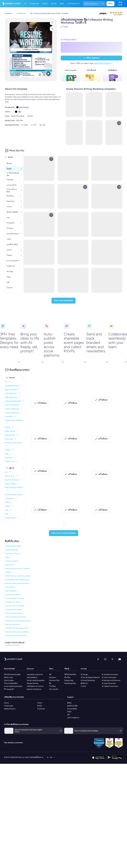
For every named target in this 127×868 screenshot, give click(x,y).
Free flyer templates (13, 595)
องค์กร (7, 557)
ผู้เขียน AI (84, 683)
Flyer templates (11, 591)
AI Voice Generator (109, 677)
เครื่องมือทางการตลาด (35, 686)
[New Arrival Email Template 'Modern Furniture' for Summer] (74, 466)
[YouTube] (120, 659)
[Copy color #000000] (16, 112)
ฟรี (50, 674)
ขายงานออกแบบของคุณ (13, 686)
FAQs (69, 712)
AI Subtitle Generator (110, 674)
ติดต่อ (69, 703)
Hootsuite (41, 709)
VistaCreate (9, 706)
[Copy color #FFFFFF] (13, 112)
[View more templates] (63, 301)
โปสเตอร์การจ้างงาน (13, 554)
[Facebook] (98, 659)
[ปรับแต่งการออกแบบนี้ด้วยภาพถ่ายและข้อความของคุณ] (31, 50)
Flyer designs (10, 587)
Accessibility (72, 709)
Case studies (9, 680)
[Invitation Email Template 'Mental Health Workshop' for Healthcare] (104, 466)
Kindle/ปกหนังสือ (11, 550)
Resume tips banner (13, 624)
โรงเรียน (52, 686)
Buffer (40, 706)
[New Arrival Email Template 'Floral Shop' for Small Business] (104, 395)
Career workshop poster (14, 613)
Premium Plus (54, 680)
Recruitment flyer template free (17, 580)
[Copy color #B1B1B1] (20, 112)
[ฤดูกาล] (23, 468)
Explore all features (34, 689)
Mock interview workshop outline (18, 576)
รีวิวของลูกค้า (9, 689)
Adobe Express (10, 709)
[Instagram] (105, 659)
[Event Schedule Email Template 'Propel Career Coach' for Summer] (43, 395)
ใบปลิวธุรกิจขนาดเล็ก (13, 546)
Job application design (13, 610)
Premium (53, 677)
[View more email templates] (64, 533)
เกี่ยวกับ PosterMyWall (12, 674)
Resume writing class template (17, 632)
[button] (52, 23)
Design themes (33, 683)
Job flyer (8, 572)
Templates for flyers (13, 602)
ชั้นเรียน (67, 677)
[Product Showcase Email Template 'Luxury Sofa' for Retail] (104, 430)
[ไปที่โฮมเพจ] (10, 4)
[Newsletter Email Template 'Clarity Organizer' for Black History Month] (74, 430)
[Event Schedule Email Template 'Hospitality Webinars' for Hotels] (43, 502)
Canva (6, 703)
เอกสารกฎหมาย (73, 718)
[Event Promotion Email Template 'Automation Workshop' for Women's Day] (104, 502)
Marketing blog (70, 683)
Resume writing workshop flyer (17, 583)
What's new (8, 677)
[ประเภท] (23, 378)
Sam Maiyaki (24, 107)
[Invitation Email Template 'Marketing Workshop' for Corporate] (74, 395)
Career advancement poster (16, 636)
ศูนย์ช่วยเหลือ (72, 706)
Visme (40, 703)
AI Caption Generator (110, 686)
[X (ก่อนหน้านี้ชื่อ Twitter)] (112, 659)
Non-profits (54, 689)
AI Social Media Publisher (90, 677)
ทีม (50, 683)
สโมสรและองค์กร (12, 561)
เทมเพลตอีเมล (32, 677)
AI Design (84, 674)
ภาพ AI (83, 686)
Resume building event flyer (16, 617)
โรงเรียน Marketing (12, 645)
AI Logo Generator (109, 683)
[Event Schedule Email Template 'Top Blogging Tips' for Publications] (74, 502)
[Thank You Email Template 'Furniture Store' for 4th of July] (43, 430)
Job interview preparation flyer (17, 628)
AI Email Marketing (88, 680)
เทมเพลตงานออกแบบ (35, 674)
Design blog (69, 680)
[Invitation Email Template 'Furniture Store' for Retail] (43, 466)
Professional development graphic (18, 621)
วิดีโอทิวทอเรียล (70, 674)
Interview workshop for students (17, 569)
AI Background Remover (111, 680)
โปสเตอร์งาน (10, 565)
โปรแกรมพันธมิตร (11, 683)
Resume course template (15, 606)
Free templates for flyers (14, 598)
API (68, 715)
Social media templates (36, 680)
